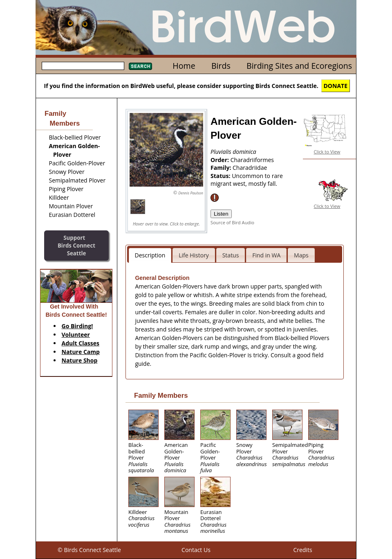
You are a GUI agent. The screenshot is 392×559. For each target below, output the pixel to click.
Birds (221, 66)
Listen (221, 214)
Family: (222, 168)
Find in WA (266, 255)
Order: (221, 160)
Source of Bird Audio (232, 222)
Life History (194, 255)
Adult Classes (81, 343)
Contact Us (196, 550)
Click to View (327, 152)
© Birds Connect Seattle (89, 550)
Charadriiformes (252, 160)
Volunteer (76, 335)
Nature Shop (80, 360)
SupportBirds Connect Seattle (76, 245)
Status (231, 255)
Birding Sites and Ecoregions (299, 66)
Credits (302, 550)
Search (140, 66)
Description (150, 255)
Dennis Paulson (191, 193)
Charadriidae (250, 168)
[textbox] (83, 66)
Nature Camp (81, 352)
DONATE (336, 86)
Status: (221, 176)
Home (184, 66)
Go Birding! (77, 326)
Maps (301, 255)
